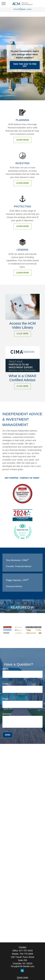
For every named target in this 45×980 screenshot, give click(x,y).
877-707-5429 (26, 951)
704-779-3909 (26, 954)
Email (5, 684)
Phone (6, 699)
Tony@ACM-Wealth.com (22, 966)
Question (7, 714)
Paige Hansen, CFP (17, 580)
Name (5, 669)
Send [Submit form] (8, 735)
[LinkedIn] (22, 971)
